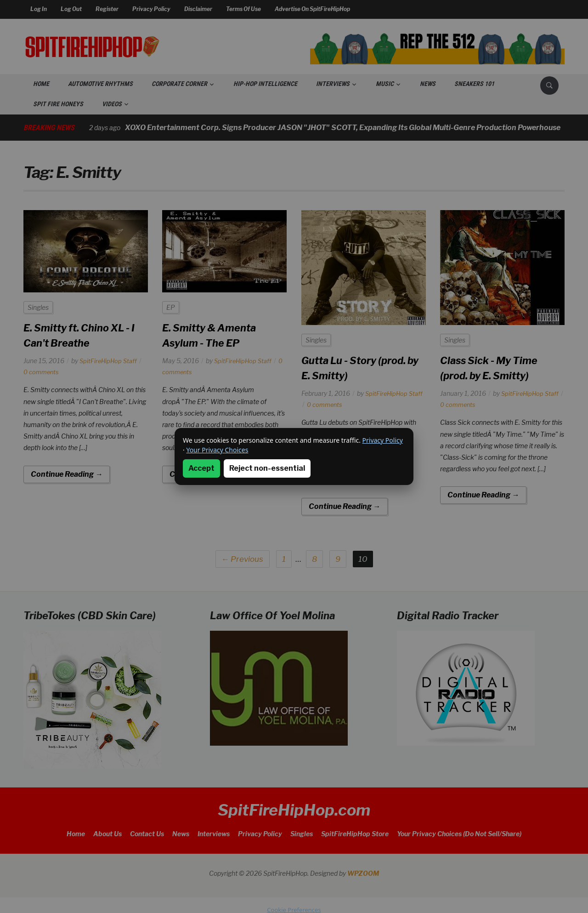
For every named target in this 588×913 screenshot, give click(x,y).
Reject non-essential (267, 468)
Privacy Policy (383, 440)
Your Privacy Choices (217, 450)
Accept (201, 468)
